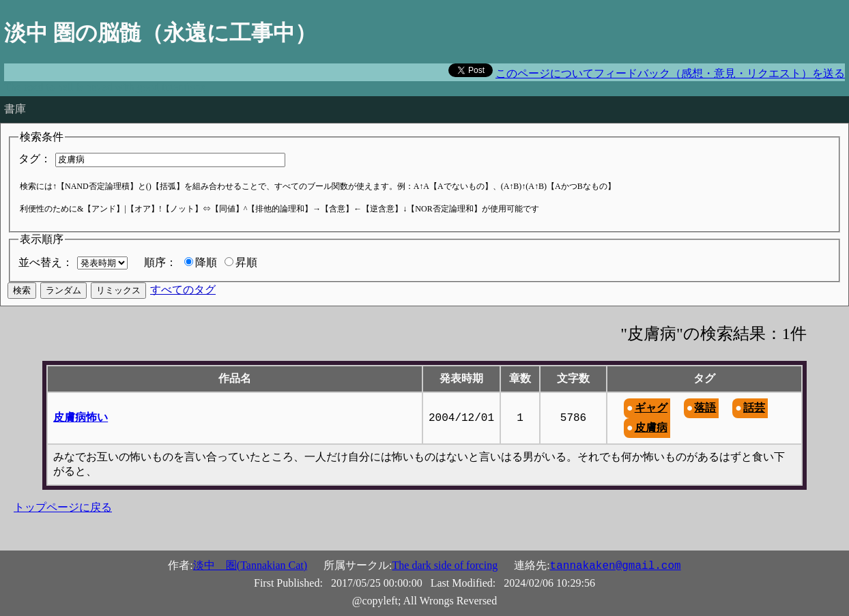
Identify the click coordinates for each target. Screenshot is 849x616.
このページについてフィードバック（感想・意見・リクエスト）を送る (670, 73)
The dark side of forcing (445, 565)
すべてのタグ (183, 290)
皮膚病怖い (81, 417)
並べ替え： (46, 262)
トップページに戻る (63, 507)
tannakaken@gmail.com (616, 566)
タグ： (35, 159)
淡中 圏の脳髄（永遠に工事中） (160, 33)
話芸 (754, 408)
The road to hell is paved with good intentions (104, 87)
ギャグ (651, 408)
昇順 (246, 262)
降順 (206, 262)
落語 (705, 408)
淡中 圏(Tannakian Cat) (250, 565)
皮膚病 (651, 427)
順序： (160, 262)
